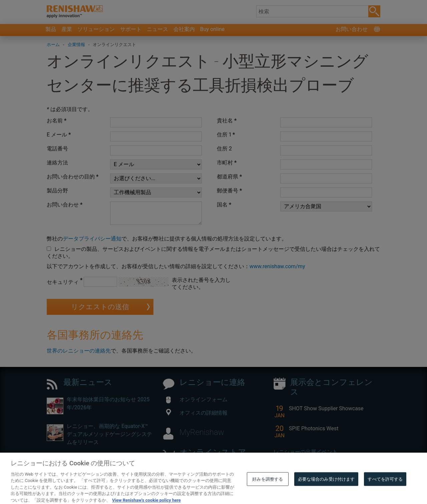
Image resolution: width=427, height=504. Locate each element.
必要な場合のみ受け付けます (326, 492)
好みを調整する (268, 492)
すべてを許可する (385, 492)
